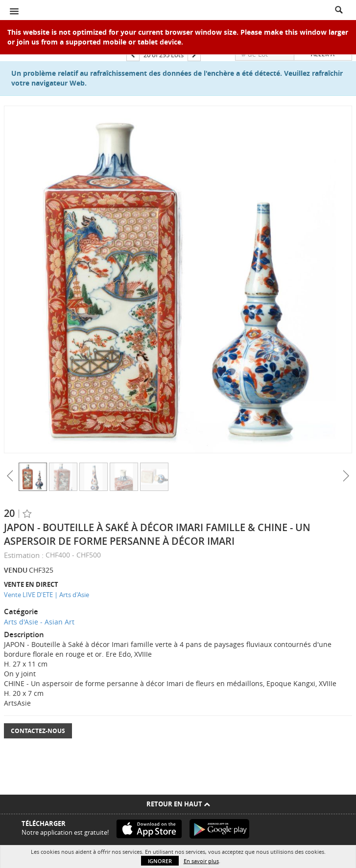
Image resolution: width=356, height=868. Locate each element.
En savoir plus (201, 861)
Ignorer (160, 861)
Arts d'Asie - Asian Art (39, 622)
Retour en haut (178, 804)
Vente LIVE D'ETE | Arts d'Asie (47, 595)
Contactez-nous (38, 731)
